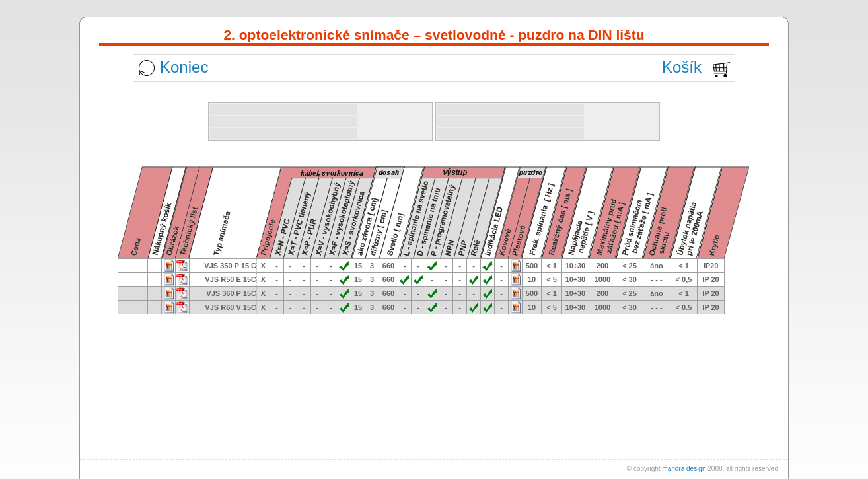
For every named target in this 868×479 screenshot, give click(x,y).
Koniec (184, 67)
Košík (682, 67)
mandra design (684, 469)
